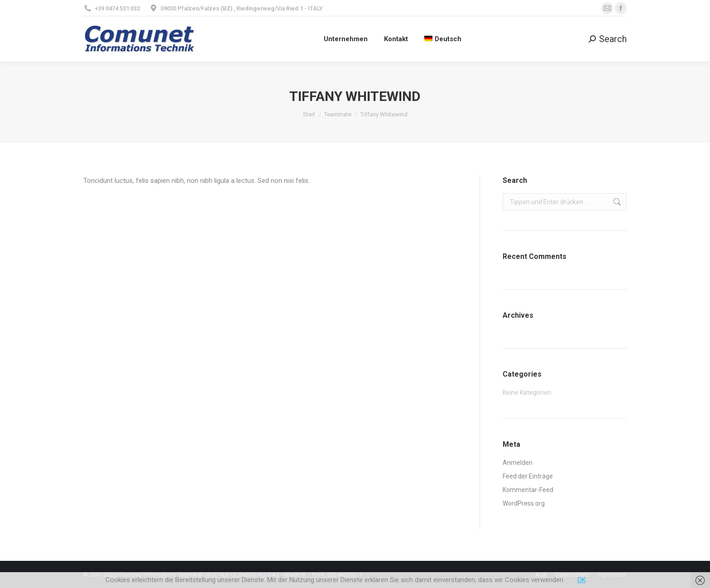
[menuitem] (443, 39)
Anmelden (518, 463)
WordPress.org (524, 503)
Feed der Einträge (528, 476)
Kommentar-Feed (528, 490)
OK (582, 580)
